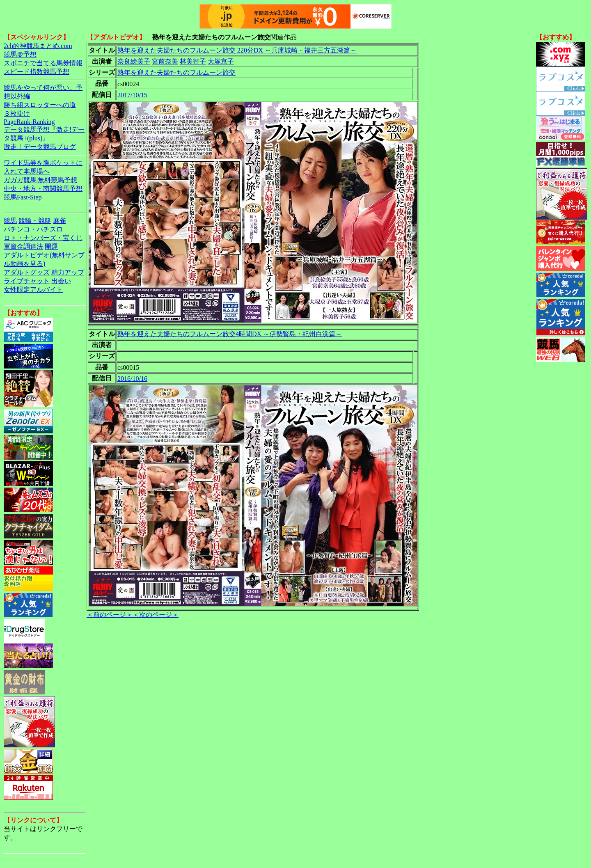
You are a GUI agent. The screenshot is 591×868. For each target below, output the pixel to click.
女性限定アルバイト (33, 290)
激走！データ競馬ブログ (40, 147)
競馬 (10, 221)
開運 (51, 246)
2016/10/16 (132, 379)
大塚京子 (221, 61)
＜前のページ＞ (110, 615)
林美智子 (193, 61)
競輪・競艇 (35, 221)
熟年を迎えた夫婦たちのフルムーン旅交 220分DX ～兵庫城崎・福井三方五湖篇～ (237, 50)
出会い (61, 281)
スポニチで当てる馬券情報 (43, 63)
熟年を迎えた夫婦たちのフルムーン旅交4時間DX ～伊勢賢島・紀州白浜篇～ (230, 334)
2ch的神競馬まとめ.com (38, 46)
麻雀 (60, 221)
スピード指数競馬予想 (37, 72)
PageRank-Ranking (29, 122)
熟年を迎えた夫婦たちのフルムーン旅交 (176, 72)
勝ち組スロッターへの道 (40, 105)
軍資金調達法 (23, 246)
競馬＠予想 (20, 54)
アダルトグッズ (27, 272)
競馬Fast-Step (23, 197)
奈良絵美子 (134, 61)
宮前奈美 (165, 61)
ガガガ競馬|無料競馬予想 (40, 180)
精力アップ (68, 272)
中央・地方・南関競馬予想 (43, 189)
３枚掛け (17, 113)
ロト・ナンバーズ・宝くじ (43, 238)
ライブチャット (27, 281)
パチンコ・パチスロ (33, 229)
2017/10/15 (132, 95)
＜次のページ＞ (156, 615)
